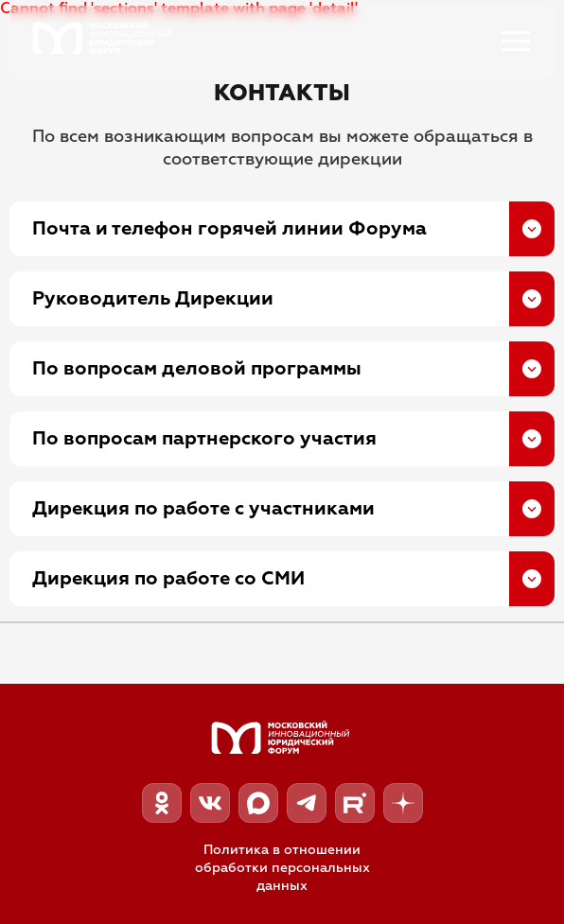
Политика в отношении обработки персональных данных (282, 868)
